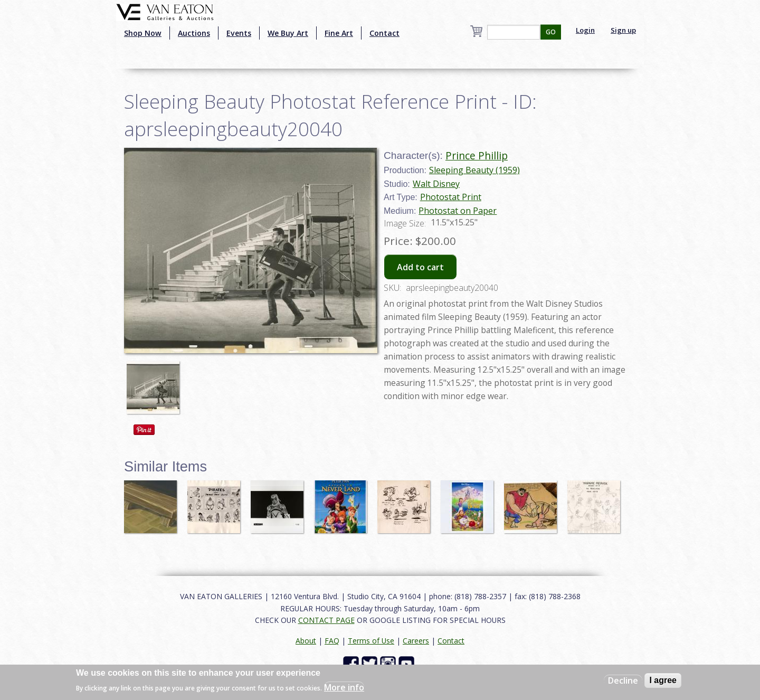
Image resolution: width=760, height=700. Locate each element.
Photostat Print (451, 197)
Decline (623, 680)
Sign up (623, 30)
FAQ (332, 641)
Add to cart (420, 267)
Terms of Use (371, 641)
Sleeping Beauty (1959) (474, 170)
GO (551, 32)
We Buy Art (288, 33)
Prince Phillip (477, 155)
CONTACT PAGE (326, 620)
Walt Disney (436, 184)
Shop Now (143, 33)
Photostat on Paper (458, 211)
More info (344, 687)
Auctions (194, 33)
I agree (663, 680)
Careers (416, 641)
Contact (384, 33)
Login (585, 30)
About (306, 641)
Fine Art (339, 33)
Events (239, 33)
